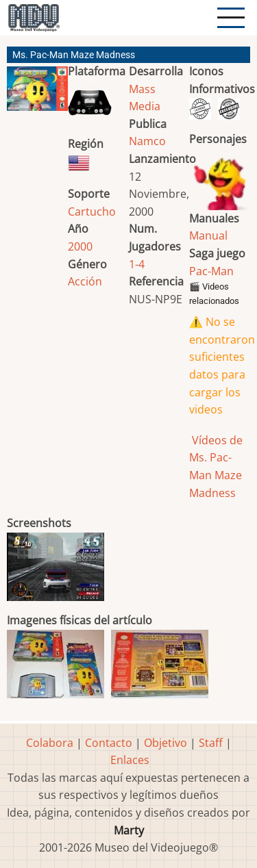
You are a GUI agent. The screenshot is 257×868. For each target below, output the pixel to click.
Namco (147, 141)
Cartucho (92, 212)
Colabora (50, 743)
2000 (80, 246)
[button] (37, 94)
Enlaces (130, 760)
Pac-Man (211, 271)
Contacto (109, 743)
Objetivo (166, 743)
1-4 (137, 264)
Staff (211, 743)
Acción (85, 281)
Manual (208, 235)
